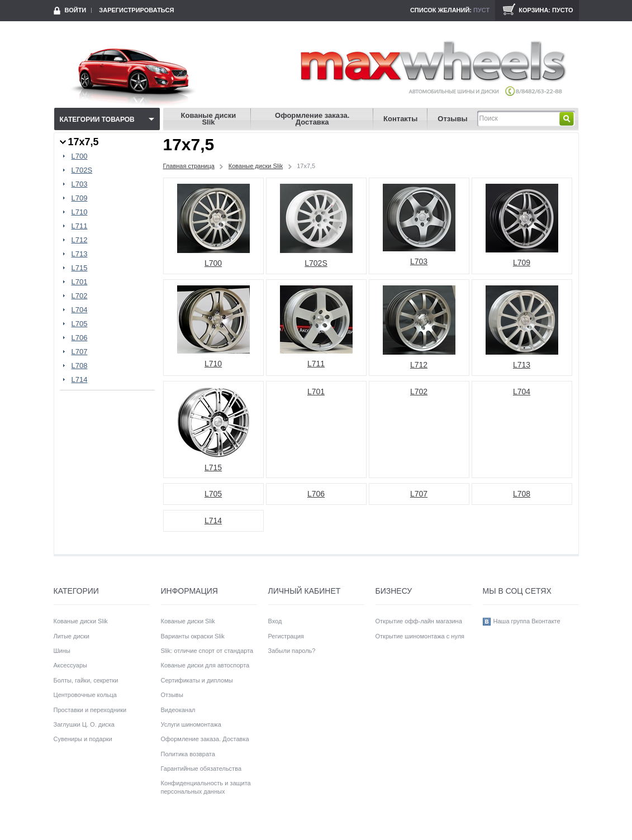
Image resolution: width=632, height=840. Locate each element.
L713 (80, 254)
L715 (80, 268)
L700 (80, 156)
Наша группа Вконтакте (527, 621)
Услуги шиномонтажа (191, 724)
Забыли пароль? (292, 651)
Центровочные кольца (85, 695)
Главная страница (189, 166)
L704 (80, 310)
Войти (76, 10)
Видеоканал (178, 710)
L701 (80, 282)
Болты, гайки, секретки (86, 680)
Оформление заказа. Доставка (312, 119)
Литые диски (72, 636)
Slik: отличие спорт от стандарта (207, 651)
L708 (80, 366)
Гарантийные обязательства (201, 769)
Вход (275, 621)
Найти (567, 119)
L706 (80, 338)
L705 (80, 324)
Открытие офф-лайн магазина (419, 621)
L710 (80, 212)
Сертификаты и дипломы (197, 680)
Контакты (400, 119)
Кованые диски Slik (209, 119)
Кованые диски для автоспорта (205, 665)
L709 (80, 198)
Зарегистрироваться (136, 10)
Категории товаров (97, 120)
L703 (80, 184)
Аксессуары (70, 665)
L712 (80, 240)
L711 (80, 226)
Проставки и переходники (90, 710)
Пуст (481, 10)
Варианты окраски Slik (193, 636)
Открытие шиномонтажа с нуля (420, 636)
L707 (80, 352)
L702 (80, 296)
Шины (62, 651)
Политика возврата (188, 754)
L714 (80, 380)
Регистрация (286, 636)
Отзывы (452, 119)
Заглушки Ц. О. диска (84, 724)
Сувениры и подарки (83, 739)
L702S (82, 170)
